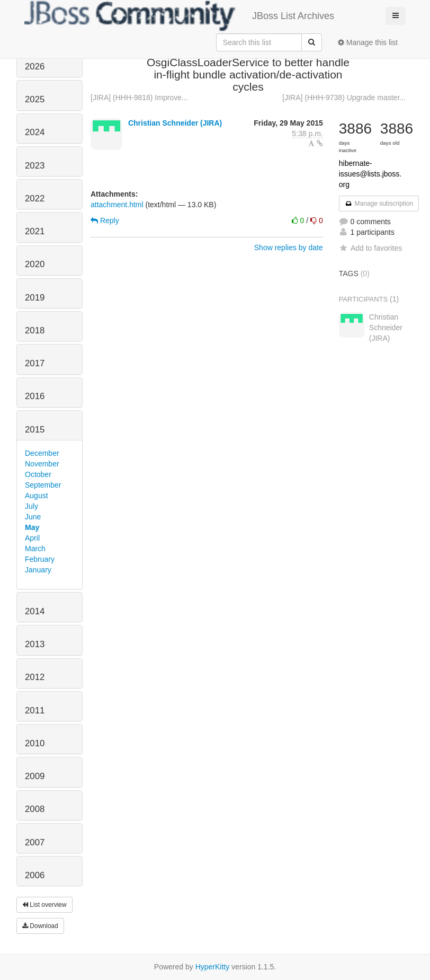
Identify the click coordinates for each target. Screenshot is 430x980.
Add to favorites (370, 248)
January (38, 570)
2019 (35, 298)
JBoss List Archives (179, 16)
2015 (35, 430)
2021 (35, 231)
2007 (35, 842)
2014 (35, 611)
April (32, 538)
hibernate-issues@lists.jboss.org (370, 174)
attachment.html (117, 205)
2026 (35, 67)
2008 (35, 809)
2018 (35, 330)
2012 (35, 677)
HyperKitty (213, 967)
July (32, 506)
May (32, 527)
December (42, 453)
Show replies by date (289, 248)
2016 (35, 396)
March (35, 549)
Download (40, 926)
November (42, 464)
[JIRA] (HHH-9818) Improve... (139, 98)
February (40, 559)
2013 (35, 644)
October (38, 474)
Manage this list (368, 42)
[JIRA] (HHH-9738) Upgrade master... (344, 98)
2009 (35, 776)
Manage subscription (379, 204)
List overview (44, 905)
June (33, 517)
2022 (35, 198)
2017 (35, 363)
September (43, 485)
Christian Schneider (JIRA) (175, 123)
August (37, 496)
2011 (35, 710)
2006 (35, 875)
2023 (35, 166)
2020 (35, 264)
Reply (105, 220)
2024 (35, 132)
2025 (35, 99)
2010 (35, 743)
